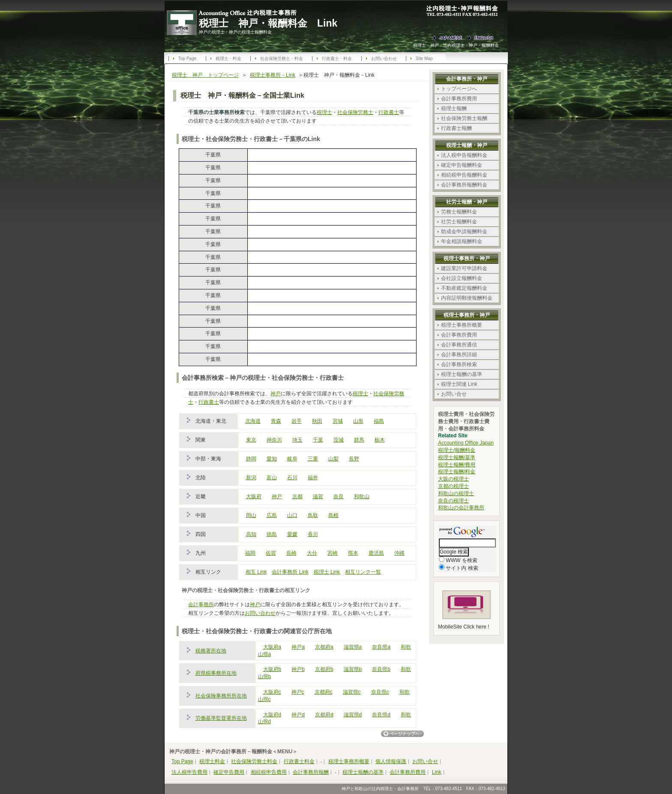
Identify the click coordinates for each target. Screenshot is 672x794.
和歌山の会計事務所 (461, 508)
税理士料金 (212, 761)
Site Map (424, 59)
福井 (313, 478)
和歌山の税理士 (456, 493)
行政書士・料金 (337, 59)
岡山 (251, 515)
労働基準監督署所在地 (221, 718)
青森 (276, 421)
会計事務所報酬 (311, 772)
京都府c (324, 692)
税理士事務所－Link (273, 75)
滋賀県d (353, 715)
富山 (272, 478)
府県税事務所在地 (216, 673)
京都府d (324, 715)
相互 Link (256, 572)
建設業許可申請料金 (464, 268)
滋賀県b (353, 669)
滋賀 (318, 496)
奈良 (339, 496)
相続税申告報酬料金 (464, 175)
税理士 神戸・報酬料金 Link (268, 23)
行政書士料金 (299, 761)
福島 (379, 421)
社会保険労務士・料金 (282, 59)
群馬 (359, 440)
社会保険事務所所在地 (221, 696)
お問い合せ (454, 394)
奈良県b (381, 669)
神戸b (298, 669)
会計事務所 (201, 605)
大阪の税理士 (453, 479)
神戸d (298, 715)
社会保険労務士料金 (254, 761)
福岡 (250, 553)
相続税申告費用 (269, 772)
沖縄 (399, 553)
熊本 (353, 553)
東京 (251, 440)
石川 (292, 478)
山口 (292, 515)
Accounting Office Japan (466, 443)
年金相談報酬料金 (462, 241)
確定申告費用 (229, 772)
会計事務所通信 (459, 345)
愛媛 (292, 534)
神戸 (276, 394)
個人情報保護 (391, 761)
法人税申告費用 (189, 772)
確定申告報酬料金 (462, 165)
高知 (251, 534)
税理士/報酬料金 (457, 450)
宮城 (338, 421)
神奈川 (274, 440)
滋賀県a (353, 647)
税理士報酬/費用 (457, 465)
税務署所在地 (211, 651)
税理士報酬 (454, 108)
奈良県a (381, 647)
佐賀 (271, 553)
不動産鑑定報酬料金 (464, 288)
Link (437, 772)
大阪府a (272, 647)
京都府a (324, 647)
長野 (354, 459)
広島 (272, 515)
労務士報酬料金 (459, 212)
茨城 (339, 440)
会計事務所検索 (459, 364)
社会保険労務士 (355, 112)
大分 (312, 553)
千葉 (318, 440)
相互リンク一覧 (363, 572)
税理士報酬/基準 (457, 457)
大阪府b (272, 669)
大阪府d (272, 715)
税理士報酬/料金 (457, 472)
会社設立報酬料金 (462, 278)
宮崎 (333, 553)
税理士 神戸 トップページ (205, 75)
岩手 (297, 421)
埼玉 (297, 440)
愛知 (272, 459)
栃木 (380, 440)
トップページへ (459, 89)
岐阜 (292, 459)
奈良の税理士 (453, 501)
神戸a (298, 647)
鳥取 (313, 515)
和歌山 (362, 496)
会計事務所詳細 (459, 355)
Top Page (187, 59)
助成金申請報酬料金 (464, 232)
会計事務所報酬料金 (464, 185)
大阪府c (272, 692)
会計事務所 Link (290, 572)
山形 (358, 421)
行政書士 (389, 112)
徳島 (272, 534)
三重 (313, 459)
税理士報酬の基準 (462, 374)
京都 (297, 496)
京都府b (324, 669)
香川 (313, 534)
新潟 (251, 478)
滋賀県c (352, 692)
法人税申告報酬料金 (464, 155)
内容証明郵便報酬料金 (467, 298)
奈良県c (380, 692)
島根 (333, 515)
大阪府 (254, 496)
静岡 (251, 459)
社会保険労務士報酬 (464, 118)
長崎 (291, 553)
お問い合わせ (384, 59)
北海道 (253, 421)
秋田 (317, 421)
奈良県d (381, 715)
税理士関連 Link (459, 384)
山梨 (333, 459)
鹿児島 (376, 553)
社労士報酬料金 (459, 222)
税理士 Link (327, 572)
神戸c (298, 692)
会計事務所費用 (459, 99)
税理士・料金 (228, 59)
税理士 (324, 112)
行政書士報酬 (456, 128)
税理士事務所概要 (462, 325)
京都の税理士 (453, 486)
